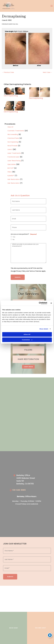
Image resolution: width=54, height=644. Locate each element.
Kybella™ (11, 176)
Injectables (12, 164)
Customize (27, 340)
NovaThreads (12, 146)
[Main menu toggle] (52, 6)
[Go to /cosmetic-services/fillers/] (28, 350)
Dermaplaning (13, 142)
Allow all (27, 334)
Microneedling (13, 134)
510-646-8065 (19, 490)
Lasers (10, 149)
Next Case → (48, 72)
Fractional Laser (13, 157)
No (14, 240)
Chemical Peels (13, 138)
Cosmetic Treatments (16, 131)
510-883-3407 (41, 628)
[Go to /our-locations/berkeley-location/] (29, 480)
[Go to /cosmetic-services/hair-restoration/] (28, 359)
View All (10, 127)
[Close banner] (51, 303)
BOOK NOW (14, 628)
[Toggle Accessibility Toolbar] (50, 635)
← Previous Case (8, 72)
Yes (14, 237)
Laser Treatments (14, 153)
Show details (44, 329)
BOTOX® (10, 168)
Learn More (28, 367)
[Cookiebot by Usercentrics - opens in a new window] (39, 303)
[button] (28, 367)
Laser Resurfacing (14, 161)
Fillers (10, 172)
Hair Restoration (13, 179)
